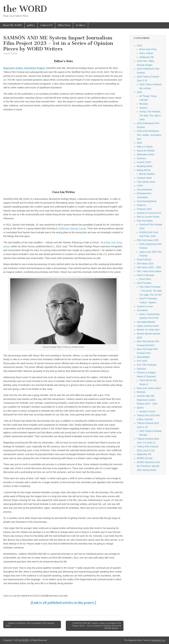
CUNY (140, 186)
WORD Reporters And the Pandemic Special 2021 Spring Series (148, 466)
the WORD (25, 9)
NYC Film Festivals (147, 365)
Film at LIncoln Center (148, 217)
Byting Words (144, 170)
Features (141, 205)
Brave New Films (148, 49)
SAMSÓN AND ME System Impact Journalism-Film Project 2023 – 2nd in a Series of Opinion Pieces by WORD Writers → (97, 626)
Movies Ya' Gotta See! (148, 330)
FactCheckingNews (147, 201)
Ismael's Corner (145, 306)
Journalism (142, 310)
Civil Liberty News (146, 182)
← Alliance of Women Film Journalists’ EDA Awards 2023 (30, 624)
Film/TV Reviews (145, 275)
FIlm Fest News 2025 (148, 240)
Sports (140, 408)
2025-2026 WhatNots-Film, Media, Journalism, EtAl (149, 135)
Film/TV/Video (144, 283)
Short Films (145, 279)
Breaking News (145, 166)
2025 (139, 92)
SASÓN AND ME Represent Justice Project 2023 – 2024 (147, 400)
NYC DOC (142, 361)
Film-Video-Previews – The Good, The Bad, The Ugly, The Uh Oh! (151, 291)
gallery (31, 25)
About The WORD (12, 25)
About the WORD (146, 151)
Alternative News (145, 154)
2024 (139, 45)
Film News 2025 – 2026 (149, 267)
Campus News (144, 178)
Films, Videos (146, 53)
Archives (81, 25)
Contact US (46, 25)
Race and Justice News (149, 388)
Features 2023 (144, 209)
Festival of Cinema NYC (149, 213)
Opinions (141, 369)
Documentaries (145, 190)
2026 (139, 143)
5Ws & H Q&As (145, 147)
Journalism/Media (146, 322)
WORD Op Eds (145, 458)
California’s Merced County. (72, 228)
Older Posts (64, 25)
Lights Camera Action (148, 326)
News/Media (143, 357)
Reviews (144, 104)
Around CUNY (144, 162)
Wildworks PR (146, 57)
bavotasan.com (159, 640)
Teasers (143, 108)
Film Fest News (145, 221)
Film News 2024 (145, 264)
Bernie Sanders (147, 174)
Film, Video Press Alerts (149, 271)
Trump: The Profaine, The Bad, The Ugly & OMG (150, 115)
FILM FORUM (144, 260)
